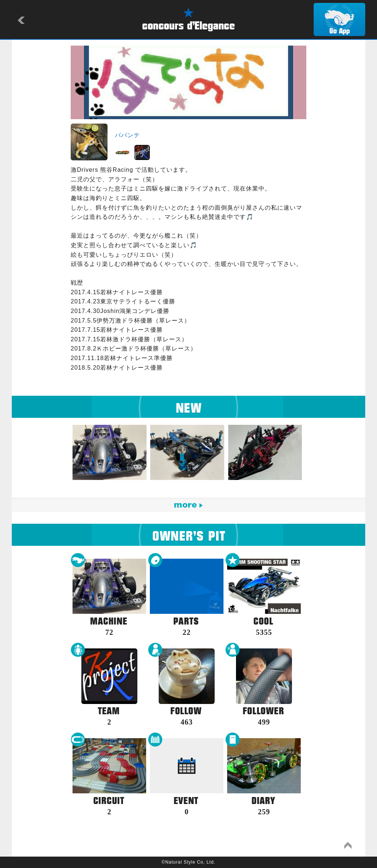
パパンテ (127, 135)
